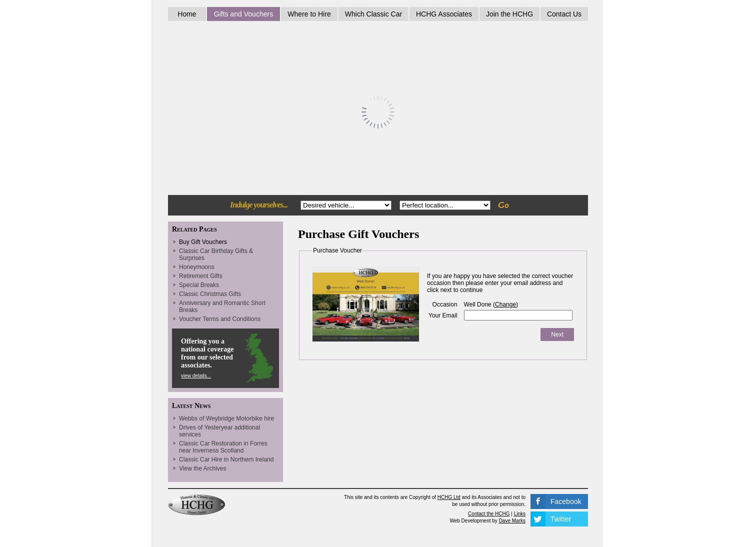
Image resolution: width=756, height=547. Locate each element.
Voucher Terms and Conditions (220, 319)
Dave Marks (512, 521)
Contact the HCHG (489, 514)
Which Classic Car (373, 14)
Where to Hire (309, 14)
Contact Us (564, 14)
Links (520, 514)
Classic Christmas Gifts (210, 294)
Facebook (566, 501)
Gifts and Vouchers (243, 14)
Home (187, 14)
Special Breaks (199, 285)
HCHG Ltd (449, 497)
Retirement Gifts (201, 276)
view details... (196, 376)
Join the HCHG (509, 14)
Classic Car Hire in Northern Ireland (226, 459)
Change (505, 304)
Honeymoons (197, 267)
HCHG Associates (444, 14)
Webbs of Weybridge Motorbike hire (226, 418)
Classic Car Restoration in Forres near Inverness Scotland (223, 447)
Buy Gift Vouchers (203, 242)
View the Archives (203, 468)
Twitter (561, 519)
